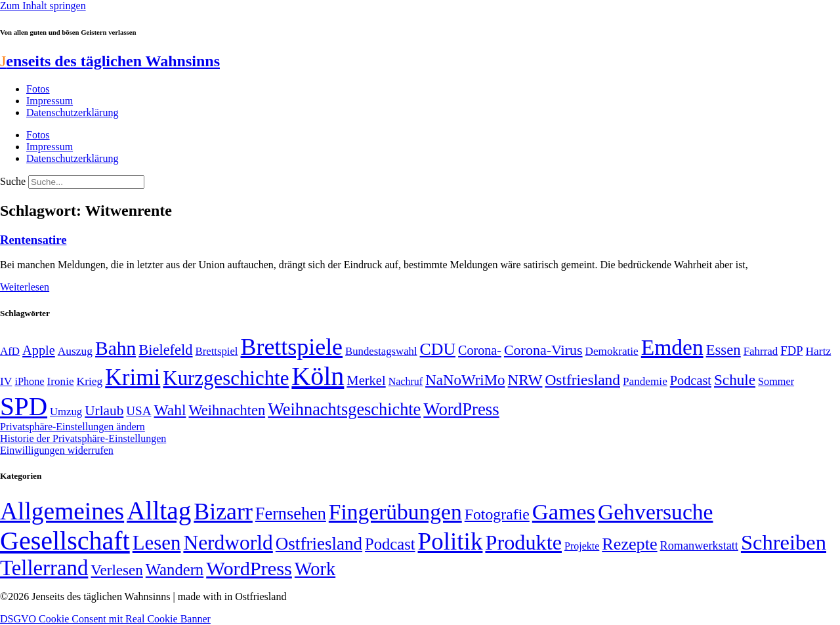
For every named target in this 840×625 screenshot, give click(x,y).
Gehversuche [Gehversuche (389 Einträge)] (655, 512)
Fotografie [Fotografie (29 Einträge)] (497, 514)
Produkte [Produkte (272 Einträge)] (523, 542)
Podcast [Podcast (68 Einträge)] (691, 380)
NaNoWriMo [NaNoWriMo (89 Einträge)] (465, 380)
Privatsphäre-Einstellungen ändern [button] (73, 427)
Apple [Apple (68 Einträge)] (39, 350)
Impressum (50, 101)
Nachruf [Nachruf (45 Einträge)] (406, 381)
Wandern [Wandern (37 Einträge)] (175, 570)
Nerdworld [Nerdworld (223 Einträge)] (228, 543)
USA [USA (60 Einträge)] (138, 411)
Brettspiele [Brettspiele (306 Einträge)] (292, 347)
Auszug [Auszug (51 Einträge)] (75, 351)
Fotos (38, 89)
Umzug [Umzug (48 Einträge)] (66, 412)
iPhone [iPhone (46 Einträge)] (29, 382)
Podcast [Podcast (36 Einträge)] (390, 544)
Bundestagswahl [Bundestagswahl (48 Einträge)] (381, 351)
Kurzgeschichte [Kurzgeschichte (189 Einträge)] (226, 378)
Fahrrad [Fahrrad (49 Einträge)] (761, 351)
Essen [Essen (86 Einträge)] (724, 350)
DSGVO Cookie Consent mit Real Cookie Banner (105, 619)
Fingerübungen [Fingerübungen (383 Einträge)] (395, 512)
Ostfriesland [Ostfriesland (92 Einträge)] (582, 380)
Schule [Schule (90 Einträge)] (735, 380)
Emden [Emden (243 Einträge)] (672, 347)
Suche (13, 181)
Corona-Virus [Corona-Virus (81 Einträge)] (543, 350)
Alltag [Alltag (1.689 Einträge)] (159, 511)
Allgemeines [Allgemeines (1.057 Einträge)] (62, 511)
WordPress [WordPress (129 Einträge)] (461, 409)
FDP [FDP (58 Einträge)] (791, 351)
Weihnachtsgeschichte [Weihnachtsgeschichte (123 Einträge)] (344, 410)
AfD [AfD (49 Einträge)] (10, 351)
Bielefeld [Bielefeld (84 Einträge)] (165, 350)
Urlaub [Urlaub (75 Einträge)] (104, 411)
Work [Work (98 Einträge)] (315, 569)
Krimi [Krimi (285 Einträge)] (133, 377)
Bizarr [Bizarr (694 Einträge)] (223, 512)
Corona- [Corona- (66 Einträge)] (480, 350)
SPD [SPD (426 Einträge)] (24, 406)
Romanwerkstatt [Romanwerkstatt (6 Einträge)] (699, 546)
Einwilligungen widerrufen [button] (57, 450)
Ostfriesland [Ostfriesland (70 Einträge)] (319, 544)
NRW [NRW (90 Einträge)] (525, 380)
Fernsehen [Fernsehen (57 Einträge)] (291, 514)
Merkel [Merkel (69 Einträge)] (366, 380)
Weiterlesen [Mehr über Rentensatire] (25, 287)
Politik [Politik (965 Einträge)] (451, 541)
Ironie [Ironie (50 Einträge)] (61, 381)
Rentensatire (33, 240)
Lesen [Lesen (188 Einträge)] (157, 543)
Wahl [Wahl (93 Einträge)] (170, 410)
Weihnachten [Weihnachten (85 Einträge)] (227, 410)
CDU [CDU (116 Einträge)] (438, 349)
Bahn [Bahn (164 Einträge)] (115, 348)
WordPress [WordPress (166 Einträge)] (249, 569)
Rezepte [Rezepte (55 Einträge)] (629, 544)
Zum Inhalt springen (43, 6)
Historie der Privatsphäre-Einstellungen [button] (83, 438)
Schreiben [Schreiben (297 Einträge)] (784, 542)
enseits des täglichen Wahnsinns (110, 61)
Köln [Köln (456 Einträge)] (318, 376)
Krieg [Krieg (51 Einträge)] (90, 381)
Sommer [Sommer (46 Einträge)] (776, 382)
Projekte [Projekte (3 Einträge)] (582, 546)
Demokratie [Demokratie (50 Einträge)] (612, 351)
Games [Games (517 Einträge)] (564, 512)
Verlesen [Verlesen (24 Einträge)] (116, 570)
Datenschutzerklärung (72, 112)
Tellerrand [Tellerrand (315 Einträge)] (44, 568)
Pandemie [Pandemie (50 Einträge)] (645, 381)
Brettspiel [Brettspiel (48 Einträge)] (217, 351)
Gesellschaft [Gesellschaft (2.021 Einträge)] (65, 541)
